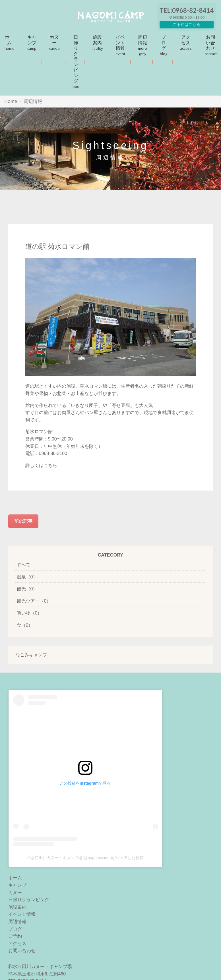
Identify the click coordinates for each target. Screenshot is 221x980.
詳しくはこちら (41, 465)
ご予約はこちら (187, 24)
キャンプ (32, 42)
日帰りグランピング (76, 61)
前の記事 (23, 521)
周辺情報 (142, 45)
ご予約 (15, 936)
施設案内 (97, 42)
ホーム (10, 42)
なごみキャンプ (31, 655)
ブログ (164, 45)
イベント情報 (120, 45)
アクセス (186, 42)
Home (11, 101)
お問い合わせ (211, 45)
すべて (24, 565)
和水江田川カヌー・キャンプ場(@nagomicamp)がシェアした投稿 (85, 858)
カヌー (54, 42)
